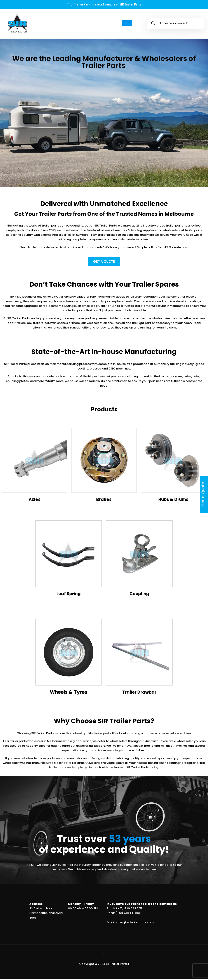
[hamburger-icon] (127, 24)
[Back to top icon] (104, 954)
